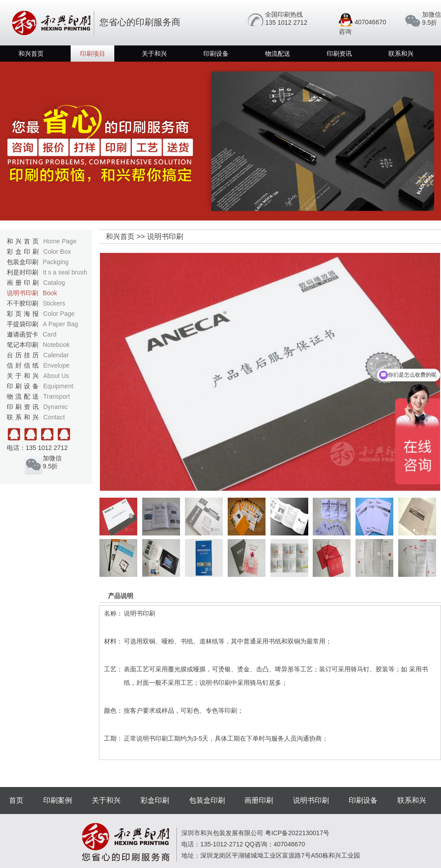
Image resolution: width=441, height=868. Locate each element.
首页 (16, 800)
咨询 (345, 31)
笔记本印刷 (38, 345)
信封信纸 (38, 365)
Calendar (56, 355)
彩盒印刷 (39, 252)
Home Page (60, 241)
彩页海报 (41, 314)
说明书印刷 (32, 293)
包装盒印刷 (38, 262)
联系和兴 (401, 54)
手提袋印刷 (43, 324)
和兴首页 (31, 54)
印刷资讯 (339, 54)
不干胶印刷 (36, 303)
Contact (54, 417)
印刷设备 (216, 54)
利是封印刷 (47, 272)
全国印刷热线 (284, 14)
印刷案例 (58, 800)
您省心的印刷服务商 (95, 22)
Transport (56, 396)
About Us (56, 376)
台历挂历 (38, 355)
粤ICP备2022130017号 (297, 833)
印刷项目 (93, 54)
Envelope (56, 365)
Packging (56, 262)
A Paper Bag (61, 324)
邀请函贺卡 (31, 334)
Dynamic (55, 407)
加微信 (432, 14)
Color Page (59, 314)
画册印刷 (36, 283)
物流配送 (278, 54)
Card (49, 334)
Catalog (54, 283)
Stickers (54, 303)
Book (50, 293)
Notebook (56, 345)
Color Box (57, 252)
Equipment (58, 386)
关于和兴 (154, 54)
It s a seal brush (65, 272)
